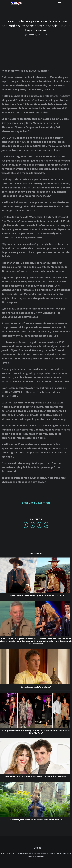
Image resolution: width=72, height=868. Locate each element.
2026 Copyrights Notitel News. (15, 853)
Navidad (40, 856)
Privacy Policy (55, 853)
